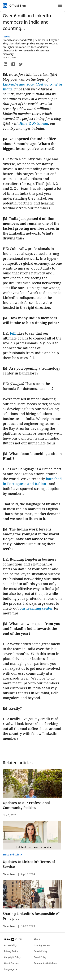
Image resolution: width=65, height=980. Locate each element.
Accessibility (10, 945)
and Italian (37, 484)
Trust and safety (12, 855)
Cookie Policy (41, 951)
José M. (7, 36)
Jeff (13, 333)
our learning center (36, 608)
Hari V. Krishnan (34, 123)
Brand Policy (40, 957)
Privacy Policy (11, 951)
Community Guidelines (45, 963)
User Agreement (42, 945)
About (37, 939)
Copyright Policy (12, 957)
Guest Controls (12, 963)
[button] (6, 64)
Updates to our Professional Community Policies (26, 805)
